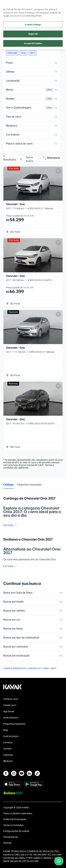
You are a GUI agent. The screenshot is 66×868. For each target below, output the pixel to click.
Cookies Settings (33, 25)
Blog (6, 730)
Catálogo (8, 485)
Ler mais (10, 525)
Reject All (33, 34)
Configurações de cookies (16, 831)
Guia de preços (11, 736)
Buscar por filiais (33, 629)
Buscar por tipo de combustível (33, 638)
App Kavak (9, 711)
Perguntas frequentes (29, 485)
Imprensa (8, 755)
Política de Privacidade (15, 819)
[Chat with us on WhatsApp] (59, 861)
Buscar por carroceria (33, 647)
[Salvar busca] (28, 159)
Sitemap (7, 843)
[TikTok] (37, 773)
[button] (12, 53)
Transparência (11, 837)
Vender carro (10, 705)
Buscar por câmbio (33, 611)
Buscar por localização (33, 656)
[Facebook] (6, 773)
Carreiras (8, 742)
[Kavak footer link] (12, 689)
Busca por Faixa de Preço (33, 593)
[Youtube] (22, 773)
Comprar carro (11, 699)
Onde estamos (11, 718)
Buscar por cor (33, 620)
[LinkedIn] (29, 773)
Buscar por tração (33, 602)
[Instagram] (14, 773)
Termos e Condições (13, 825)
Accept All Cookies (33, 43)
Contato (7, 749)
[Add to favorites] (58, 171)
